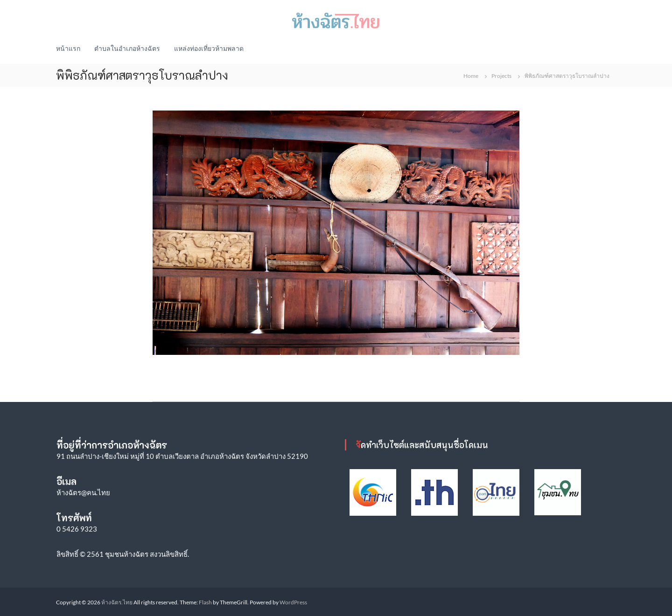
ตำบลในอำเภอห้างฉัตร (127, 48)
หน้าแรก (68, 48)
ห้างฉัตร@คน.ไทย (83, 492)
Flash (205, 602)
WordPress (293, 602)
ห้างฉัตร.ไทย (117, 602)
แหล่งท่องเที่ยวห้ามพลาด (209, 48)
